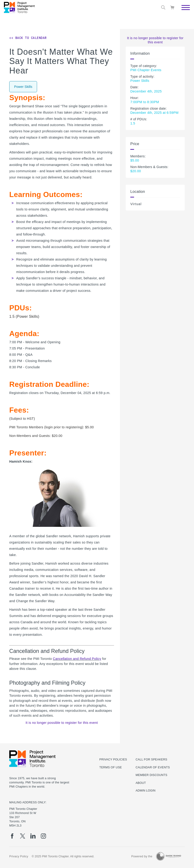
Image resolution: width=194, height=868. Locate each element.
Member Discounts (152, 775)
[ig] (43, 836)
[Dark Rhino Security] (169, 856)
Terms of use (111, 767)
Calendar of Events (153, 767)
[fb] (12, 836)
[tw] (23, 836)
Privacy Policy (19, 856)
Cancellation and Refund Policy (77, 659)
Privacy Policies (113, 760)
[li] (33, 836)
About (141, 783)
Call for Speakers (152, 760)
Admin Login (146, 791)
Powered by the (142, 856)
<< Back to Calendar (28, 38)
